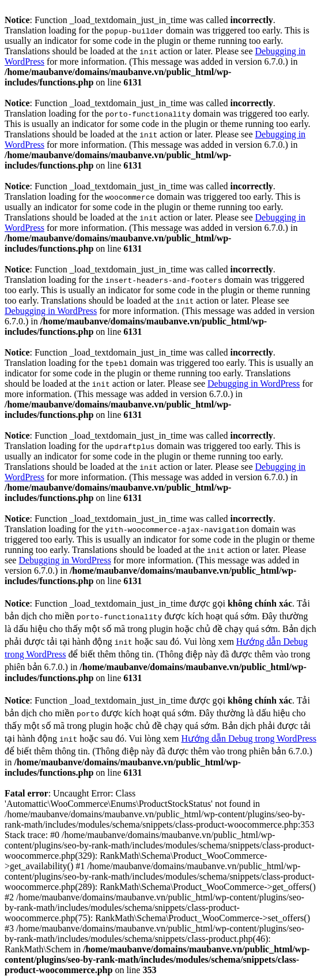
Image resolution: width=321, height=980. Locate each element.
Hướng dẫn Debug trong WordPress (249, 738)
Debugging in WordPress (51, 311)
